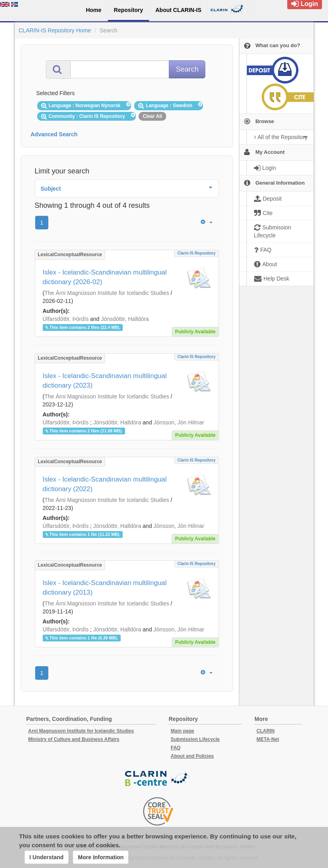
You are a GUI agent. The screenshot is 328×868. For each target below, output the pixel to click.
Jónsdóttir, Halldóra (125, 319)
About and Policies (192, 756)
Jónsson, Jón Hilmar (179, 422)
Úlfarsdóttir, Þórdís (66, 319)
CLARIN (265, 731)
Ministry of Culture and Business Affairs (74, 739)
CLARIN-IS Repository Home (55, 30)
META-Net (268, 739)
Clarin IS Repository (197, 253)
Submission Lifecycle (195, 739)
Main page (182, 731)
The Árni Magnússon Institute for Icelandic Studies (107, 293)
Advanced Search (54, 134)
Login (305, 4)
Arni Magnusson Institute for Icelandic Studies (81, 731)
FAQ (176, 748)
